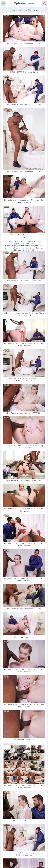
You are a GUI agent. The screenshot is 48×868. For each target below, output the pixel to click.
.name (24, 3)
